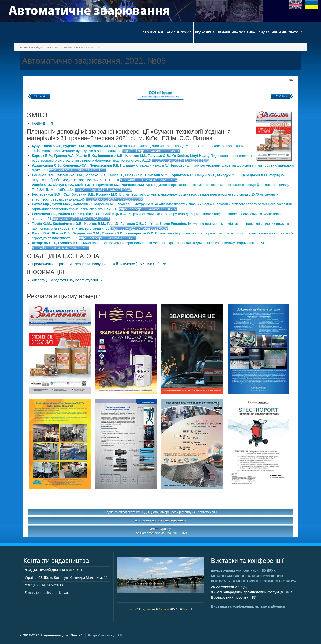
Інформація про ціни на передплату (161, 520)
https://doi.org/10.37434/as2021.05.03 (78, 170)
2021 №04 (39, 96)
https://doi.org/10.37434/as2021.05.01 (151, 151)
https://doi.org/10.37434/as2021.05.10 (108, 238)
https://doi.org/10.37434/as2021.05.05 (103, 190)
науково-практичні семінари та (253, 576)
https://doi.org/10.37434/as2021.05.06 (114, 199)
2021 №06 (282, 96)
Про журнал (153, 32)
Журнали (52, 48)
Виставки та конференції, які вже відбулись (248, 606)
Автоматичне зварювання (78, 48)
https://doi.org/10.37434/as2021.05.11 (60, 248)
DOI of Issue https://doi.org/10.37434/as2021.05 (160, 94)
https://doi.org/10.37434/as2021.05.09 (139, 228)
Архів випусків (179, 32)
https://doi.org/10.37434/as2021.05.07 (148, 209)
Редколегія (205, 32)
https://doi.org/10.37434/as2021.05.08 (81, 219)
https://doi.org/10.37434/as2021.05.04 (149, 180)
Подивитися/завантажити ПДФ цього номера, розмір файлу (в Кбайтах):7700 (161, 512)
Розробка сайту (105, 635)
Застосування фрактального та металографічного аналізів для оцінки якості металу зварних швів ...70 (148, 243)
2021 (100, 48)
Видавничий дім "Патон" (280, 32)
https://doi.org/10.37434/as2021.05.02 (180, 161)
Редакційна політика (237, 32)
